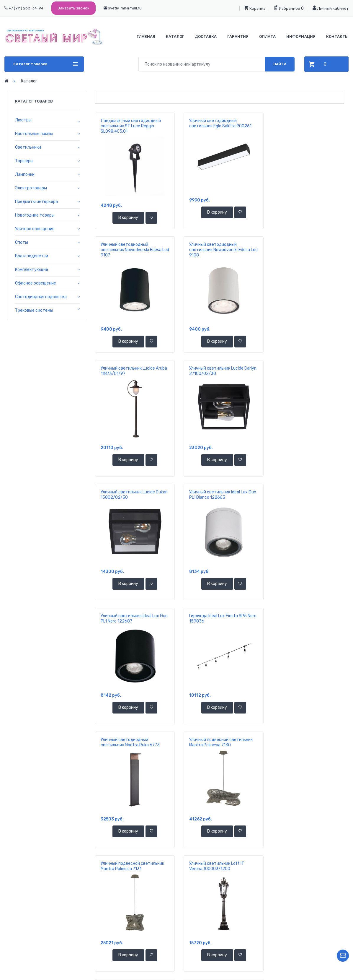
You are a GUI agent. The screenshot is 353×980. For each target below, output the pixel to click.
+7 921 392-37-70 (42, 933)
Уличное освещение (35, 229)
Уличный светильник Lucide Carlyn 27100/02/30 (300, 247)
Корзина (255, 8)
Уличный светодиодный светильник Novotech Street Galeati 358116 (215, 745)
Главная (146, 36)
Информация (301, 36)
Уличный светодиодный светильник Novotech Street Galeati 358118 (301, 745)
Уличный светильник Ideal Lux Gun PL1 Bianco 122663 (216, 371)
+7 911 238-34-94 (42, 926)
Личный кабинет (331, 8)
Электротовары (31, 188)
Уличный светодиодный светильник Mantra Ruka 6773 (216, 495)
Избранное (287, 8)
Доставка (206, 36)
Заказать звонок (73, 8)
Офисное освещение (36, 283)
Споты (22, 242)
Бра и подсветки (32, 256)
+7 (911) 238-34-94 (26, 8)
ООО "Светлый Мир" (200, 973)
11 (263, 870)
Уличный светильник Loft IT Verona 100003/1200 (214, 619)
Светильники (28, 147)
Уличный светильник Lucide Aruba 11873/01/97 (214, 247)
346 (285, 870)
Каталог (175, 36)
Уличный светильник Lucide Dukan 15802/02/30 (128, 371)
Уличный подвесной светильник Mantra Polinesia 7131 (132, 619)
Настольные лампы (34, 134)
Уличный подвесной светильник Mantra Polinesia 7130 (304, 495)
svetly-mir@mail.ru (125, 8)
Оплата (267, 36)
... (274, 870)
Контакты (337, 36)
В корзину (127, 218)
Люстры (23, 120)
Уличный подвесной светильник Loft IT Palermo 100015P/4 (132, 742)
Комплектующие (32, 270)
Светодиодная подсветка (41, 297)
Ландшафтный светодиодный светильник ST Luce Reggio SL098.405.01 (131, 126)
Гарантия (238, 36)
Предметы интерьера (36, 202)
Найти (280, 64)
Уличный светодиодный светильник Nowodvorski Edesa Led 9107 (303, 126)
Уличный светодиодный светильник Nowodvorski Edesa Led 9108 (131, 250)
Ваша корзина (314, 920)
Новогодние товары (35, 215)
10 (252, 870)
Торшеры (24, 161)
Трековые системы (34, 310)
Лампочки (25, 174)
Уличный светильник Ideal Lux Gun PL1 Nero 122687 (302, 371)
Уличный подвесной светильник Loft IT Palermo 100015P (304, 619)
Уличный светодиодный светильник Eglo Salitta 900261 (218, 123)
